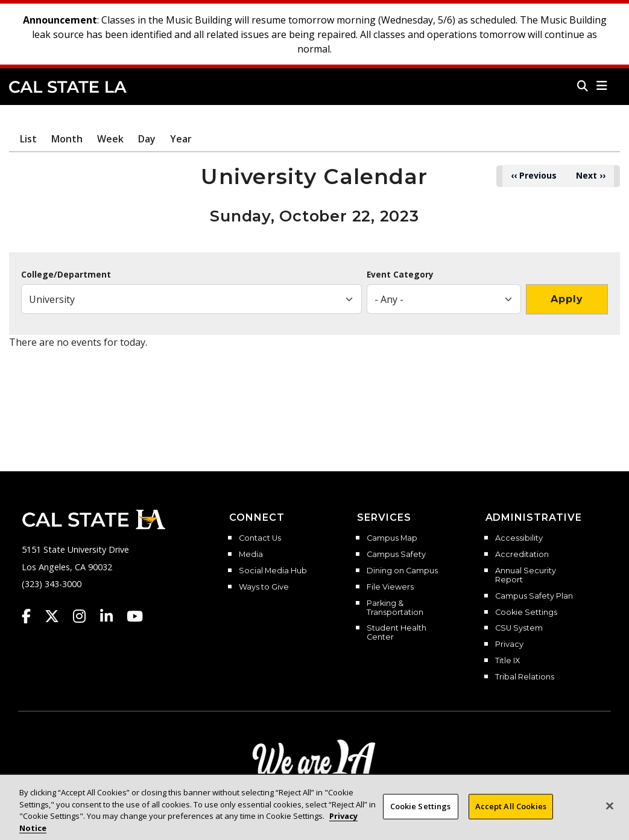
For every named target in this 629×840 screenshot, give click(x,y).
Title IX (507, 661)
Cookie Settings (526, 612)
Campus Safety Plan (534, 596)
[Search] (583, 86)
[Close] (610, 817)
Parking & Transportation (395, 608)
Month (67, 139)
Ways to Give (264, 587)
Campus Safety (396, 555)
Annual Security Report (526, 575)
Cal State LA (68, 87)
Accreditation (522, 555)
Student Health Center (397, 633)
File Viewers (390, 587)
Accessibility (519, 538)
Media (251, 555)
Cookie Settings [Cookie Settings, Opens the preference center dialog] (421, 817)
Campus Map (392, 538)
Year (181, 139)
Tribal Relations (525, 677)
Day (147, 139)
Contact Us (260, 538)
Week (110, 139)
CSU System (519, 628)
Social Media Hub (273, 571)
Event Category (400, 275)
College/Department (66, 275)
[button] (602, 86)
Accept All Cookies (511, 817)
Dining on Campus (402, 571)
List (28, 139)
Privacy (509, 644)
